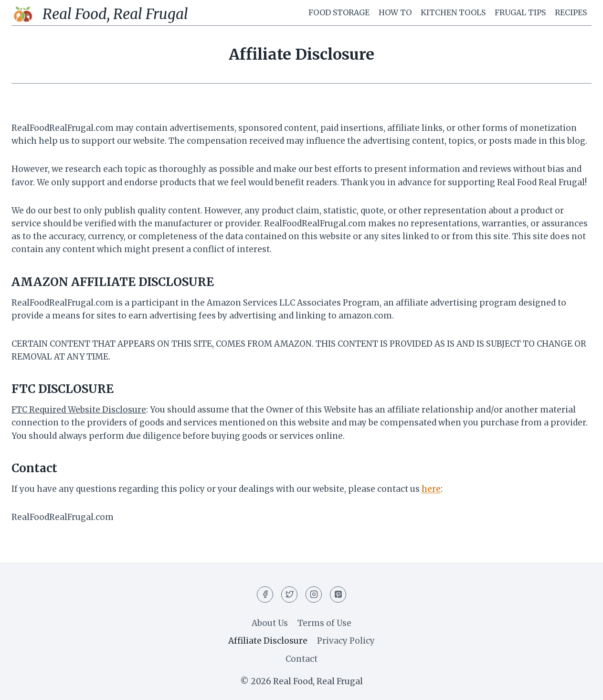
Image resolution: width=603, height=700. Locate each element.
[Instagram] (314, 594)
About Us (270, 623)
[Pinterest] (338, 594)
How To (395, 12)
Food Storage (339, 12)
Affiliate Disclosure (268, 641)
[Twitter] (289, 594)
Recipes (571, 12)
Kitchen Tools (453, 12)
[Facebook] (265, 594)
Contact (301, 659)
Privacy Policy (346, 641)
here (431, 489)
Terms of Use (324, 623)
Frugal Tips (520, 12)
